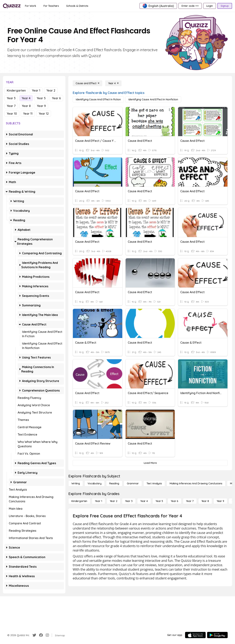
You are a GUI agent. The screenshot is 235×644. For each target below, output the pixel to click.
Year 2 (51, 90)
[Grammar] (133, 483)
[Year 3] (129, 501)
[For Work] (31, 6)
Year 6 (56, 98)
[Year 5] (159, 501)
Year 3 (11, 98)
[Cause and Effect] (87, 83)
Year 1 (36, 90)
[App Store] (195, 635)
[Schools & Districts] (77, 6)
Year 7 (11, 106)
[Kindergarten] (79, 501)
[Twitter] (34, 635)
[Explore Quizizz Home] (12, 6)
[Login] (210, 6)
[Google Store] (217, 635)
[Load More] (150, 463)
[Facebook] (41, 635)
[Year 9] (220, 501)
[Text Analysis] (154, 483)
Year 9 (41, 106)
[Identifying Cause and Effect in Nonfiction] (153, 99)
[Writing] (76, 483)
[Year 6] (175, 501)
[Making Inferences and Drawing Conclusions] (196, 483)
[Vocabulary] (95, 483)
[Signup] (225, 6)
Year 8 (26, 106)
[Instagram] (47, 635)
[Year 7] (190, 501)
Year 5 (41, 98)
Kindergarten (16, 90)
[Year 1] (98, 501)
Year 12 (44, 114)
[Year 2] (114, 501)
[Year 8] (205, 501)
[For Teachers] (51, 6)
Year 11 (28, 114)
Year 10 (12, 114)
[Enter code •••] (190, 6)
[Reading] (114, 483)
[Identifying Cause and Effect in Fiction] (98, 99)
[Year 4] (113, 83)
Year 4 (26, 98)
